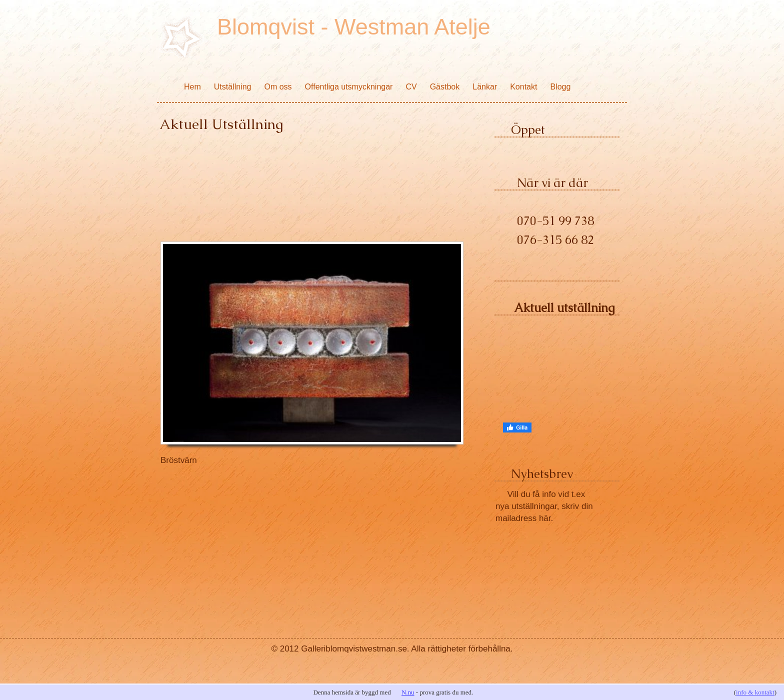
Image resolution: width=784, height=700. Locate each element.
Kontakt (523, 87)
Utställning (233, 87)
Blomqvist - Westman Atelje (354, 27)
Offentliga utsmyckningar (349, 87)
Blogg (560, 87)
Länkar (485, 87)
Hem (192, 87)
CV (411, 87)
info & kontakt (755, 692)
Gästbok (445, 87)
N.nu (408, 692)
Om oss (278, 87)
